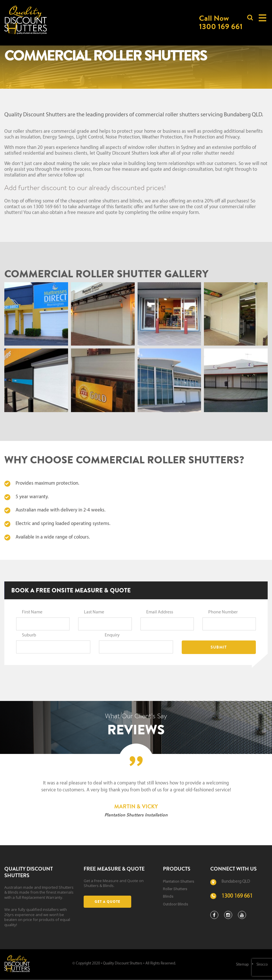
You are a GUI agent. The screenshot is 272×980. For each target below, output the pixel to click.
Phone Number (223, 612)
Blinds (168, 896)
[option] (136, 799)
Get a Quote (107, 902)
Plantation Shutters (179, 881)
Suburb (29, 635)
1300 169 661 (237, 896)
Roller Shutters (175, 889)
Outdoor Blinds (176, 904)
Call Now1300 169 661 (221, 22)
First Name (32, 612)
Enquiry (112, 635)
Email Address (160, 612)
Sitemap (242, 965)
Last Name (94, 612)
